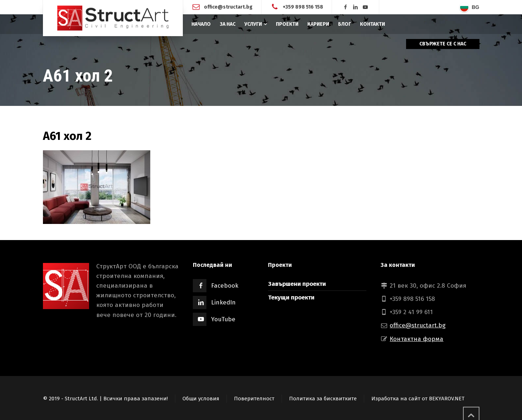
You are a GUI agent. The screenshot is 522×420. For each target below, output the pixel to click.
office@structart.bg (228, 7)
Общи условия (201, 399)
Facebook (225, 286)
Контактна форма (416, 339)
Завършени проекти (297, 284)
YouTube (223, 319)
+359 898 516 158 (303, 7)
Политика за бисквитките (323, 399)
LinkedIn (223, 302)
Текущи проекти (291, 297)
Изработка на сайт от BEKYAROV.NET (418, 399)
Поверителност (254, 399)
